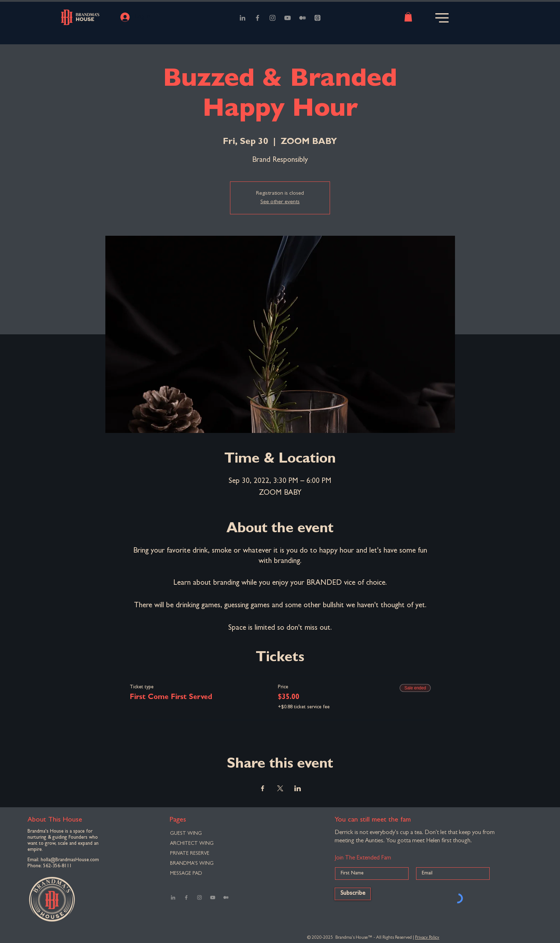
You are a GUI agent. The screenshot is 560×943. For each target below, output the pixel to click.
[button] (408, 17)
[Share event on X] (280, 788)
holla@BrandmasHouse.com (70, 860)
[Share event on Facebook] (263, 788)
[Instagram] (272, 18)
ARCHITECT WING (192, 844)
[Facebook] (257, 18)
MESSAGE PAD (186, 874)
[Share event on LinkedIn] (298, 788)
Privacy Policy (427, 938)
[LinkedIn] (242, 18)
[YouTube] (287, 18)
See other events (280, 202)
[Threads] (317, 18)
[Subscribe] (353, 894)
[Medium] (302, 18)
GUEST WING (186, 834)
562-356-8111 (57, 866)
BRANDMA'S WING (192, 864)
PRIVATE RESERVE (190, 854)
